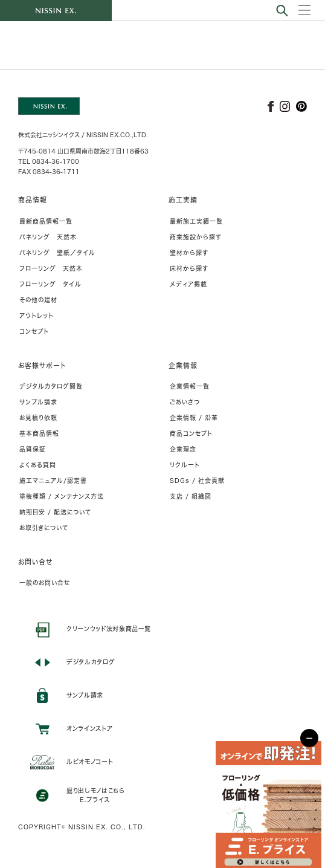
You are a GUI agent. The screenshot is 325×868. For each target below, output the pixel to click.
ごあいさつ (185, 402)
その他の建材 (38, 300)
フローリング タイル (50, 284)
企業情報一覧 (190, 386)
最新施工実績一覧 (196, 221)
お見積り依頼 (38, 418)
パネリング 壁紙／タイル (57, 253)
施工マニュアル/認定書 (53, 481)
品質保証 (33, 449)
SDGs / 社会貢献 (197, 481)
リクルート (185, 465)
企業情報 (183, 365)
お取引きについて (44, 528)
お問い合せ (35, 562)
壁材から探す (189, 253)
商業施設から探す (196, 237)
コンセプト (34, 331)
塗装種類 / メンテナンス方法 (62, 496)
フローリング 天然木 (51, 268)
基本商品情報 (39, 433)
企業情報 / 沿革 (194, 418)
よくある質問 (38, 465)
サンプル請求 (38, 402)
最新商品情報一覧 (46, 221)
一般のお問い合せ (45, 583)
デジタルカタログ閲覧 (51, 386)
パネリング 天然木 (48, 237)
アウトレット (37, 316)
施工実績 (183, 200)
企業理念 (183, 449)
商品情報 (33, 200)
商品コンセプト (191, 433)
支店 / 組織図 (191, 496)
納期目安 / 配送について (55, 512)
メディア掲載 (188, 284)
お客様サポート (42, 365)
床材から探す (189, 268)
